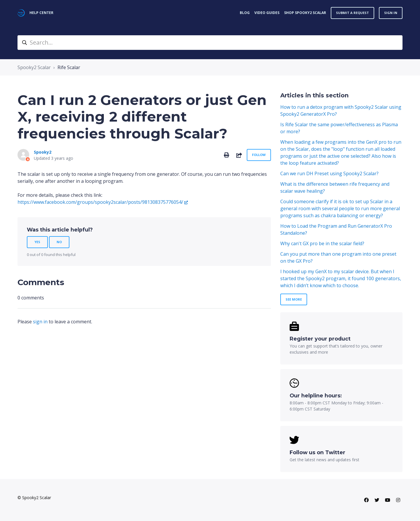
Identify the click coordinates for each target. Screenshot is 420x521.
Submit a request (352, 13)
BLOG (245, 13)
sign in (40, 322)
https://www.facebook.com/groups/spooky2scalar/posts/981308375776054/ (100, 202)
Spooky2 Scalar (34, 67)
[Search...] (210, 43)
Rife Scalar (69, 67)
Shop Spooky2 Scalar (305, 13)
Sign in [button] (391, 13)
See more (294, 299)
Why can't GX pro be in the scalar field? (322, 243)
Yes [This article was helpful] (37, 242)
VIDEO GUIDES (267, 13)
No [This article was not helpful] (59, 242)
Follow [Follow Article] (259, 155)
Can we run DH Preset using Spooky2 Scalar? (329, 173)
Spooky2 (43, 152)
